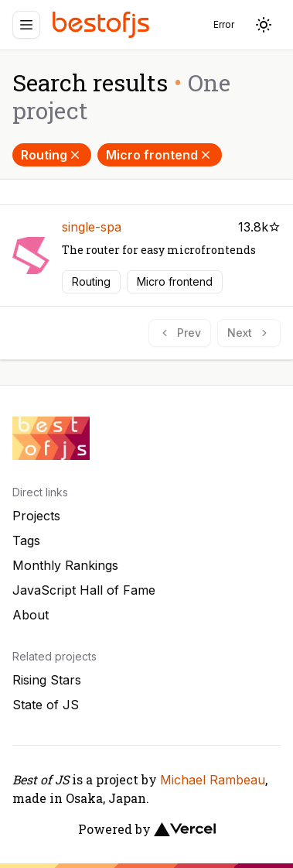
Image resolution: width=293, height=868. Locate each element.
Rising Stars (47, 680)
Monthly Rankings (65, 565)
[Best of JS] (103, 24)
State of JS (46, 705)
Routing (52, 155)
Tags (26, 540)
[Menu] (26, 25)
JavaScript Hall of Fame (84, 590)
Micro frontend (160, 155)
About (31, 615)
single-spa (92, 227)
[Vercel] (185, 829)
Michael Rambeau (213, 780)
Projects (36, 516)
